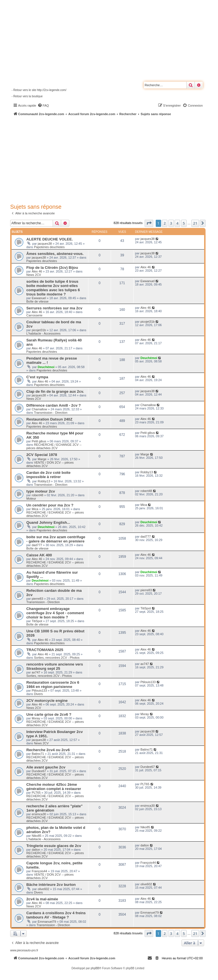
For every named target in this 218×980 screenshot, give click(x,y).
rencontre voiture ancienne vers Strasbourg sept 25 (55, 666)
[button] (149, 223)
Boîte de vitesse (37, 301)
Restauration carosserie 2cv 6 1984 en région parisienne (53, 685)
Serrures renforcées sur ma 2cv (54, 308)
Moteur (31, 499)
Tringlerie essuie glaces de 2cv (54, 846)
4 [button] (177, 223)
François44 (39, 871)
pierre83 (37, 599)
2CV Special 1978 (42, 455)
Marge (42, 459)
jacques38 (45, 244)
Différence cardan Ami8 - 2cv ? (54, 405)
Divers (38, 694)
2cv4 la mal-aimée (42, 899)
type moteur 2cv (41, 491)
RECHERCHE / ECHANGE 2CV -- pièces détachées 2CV (54, 446)
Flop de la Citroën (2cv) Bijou (52, 268)
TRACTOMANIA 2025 (45, 650)
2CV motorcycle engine (47, 701)
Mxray (36, 718)
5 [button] (184, 223)
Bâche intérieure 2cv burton (51, 885)
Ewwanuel (39, 298)
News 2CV (34, 275)
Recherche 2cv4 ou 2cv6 (48, 750)
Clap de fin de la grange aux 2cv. (55, 391)
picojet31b (39, 330)
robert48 (38, 495)
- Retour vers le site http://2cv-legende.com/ (39, 90)
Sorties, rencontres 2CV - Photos (57, 658)
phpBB (95, 968)
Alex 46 (37, 271)
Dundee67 (39, 771)
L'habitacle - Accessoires (43, 333)
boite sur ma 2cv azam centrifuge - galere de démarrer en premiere (56, 539)
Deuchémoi (46, 367)
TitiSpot (37, 621)
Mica (35, 509)
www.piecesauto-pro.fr (24, 950)
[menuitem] (43, 105)
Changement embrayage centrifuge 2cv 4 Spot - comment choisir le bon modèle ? (55, 613)
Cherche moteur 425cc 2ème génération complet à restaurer (54, 787)
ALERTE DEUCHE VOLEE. (50, 239)
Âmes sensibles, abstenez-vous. (55, 254)
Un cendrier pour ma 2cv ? (50, 505)
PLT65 (36, 793)
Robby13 (44, 481)
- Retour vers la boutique (27, 96)
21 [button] (195, 223)
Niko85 (37, 836)
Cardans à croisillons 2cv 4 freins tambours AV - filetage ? (56, 915)
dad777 (37, 545)
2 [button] (165, 223)
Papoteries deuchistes (49, 247)
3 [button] (171, 223)
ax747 (36, 672)
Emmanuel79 (47, 922)
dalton (36, 850)
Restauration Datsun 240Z (49, 419)
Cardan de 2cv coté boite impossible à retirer (48, 475)
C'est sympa (37, 377)
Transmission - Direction (51, 413)
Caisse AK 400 (39, 555)
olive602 (43, 889)
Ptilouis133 (39, 690)
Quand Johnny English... (48, 522)
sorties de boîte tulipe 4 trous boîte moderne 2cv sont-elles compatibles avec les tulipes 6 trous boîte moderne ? (53, 288)
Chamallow (39, 409)
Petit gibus (39, 441)
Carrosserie (34, 315)
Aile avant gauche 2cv (46, 767)
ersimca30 (39, 814)
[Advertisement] (114, 159)
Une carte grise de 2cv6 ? (49, 714)
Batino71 (38, 754)
